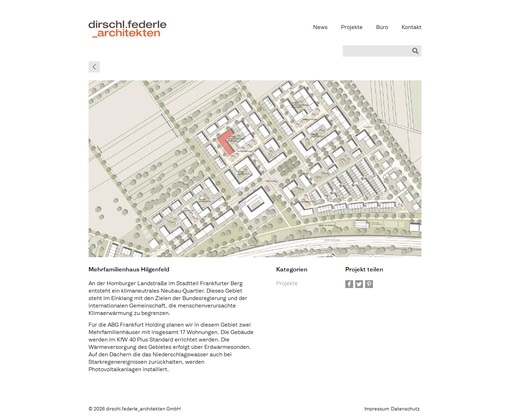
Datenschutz (405, 409)
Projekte (352, 28)
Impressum (377, 409)
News (320, 28)
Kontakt (412, 28)
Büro (382, 28)
